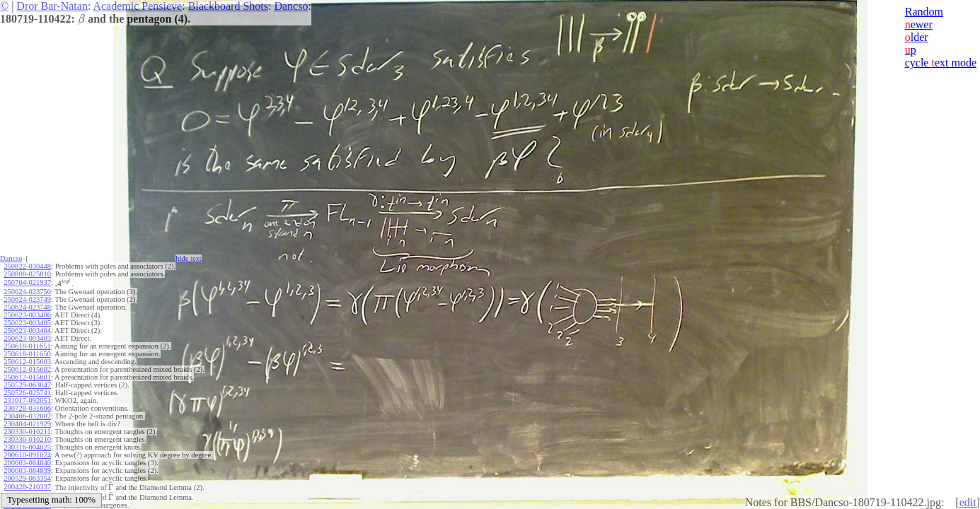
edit (968, 502)
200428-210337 (27, 487)
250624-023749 (27, 299)
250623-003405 (27, 323)
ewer (919, 24)
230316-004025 (27, 447)
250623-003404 (27, 330)
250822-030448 (27, 266)
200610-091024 (27, 455)
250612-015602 (27, 369)
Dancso (291, 6)
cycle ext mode (941, 63)
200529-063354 (27, 478)
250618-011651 (27, 346)
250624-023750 (27, 292)
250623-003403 (27, 338)
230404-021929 (27, 424)
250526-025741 (27, 393)
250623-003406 (27, 315)
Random (924, 12)
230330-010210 (27, 439)
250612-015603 (27, 362)
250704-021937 (27, 282)
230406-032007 (27, 416)
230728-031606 (27, 408)
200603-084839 (27, 470)
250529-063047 (27, 385)
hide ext (189, 258)
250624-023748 (27, 307)
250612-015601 (27, 377)
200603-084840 (27, 463)
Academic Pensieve (137, 6)
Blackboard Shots (228, 6)
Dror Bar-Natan (52, 6)
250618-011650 (27, 354)
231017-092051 (27, 400)
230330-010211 (27, 432)
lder (917, 37)
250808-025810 (27, 274)
